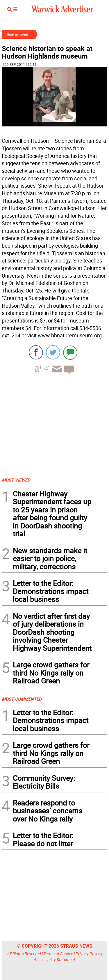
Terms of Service (58, 954)
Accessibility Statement (54, 959)
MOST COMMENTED (22, 699)
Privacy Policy (88, 954)
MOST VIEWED (16, 480)
